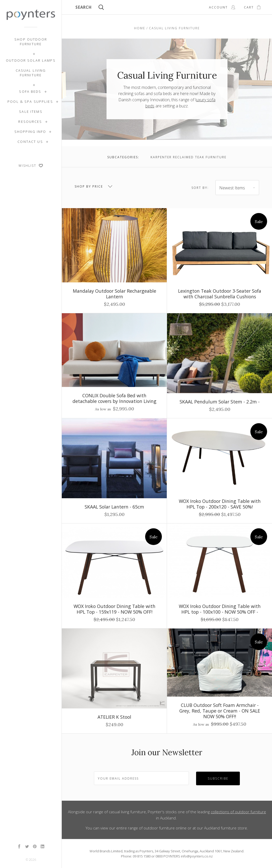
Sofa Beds (30, 91)
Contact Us (30, 142)
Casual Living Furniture (31, 73)
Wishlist (31, 166)
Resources (30, 122)
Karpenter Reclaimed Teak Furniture (188, 157)
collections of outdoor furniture (238, 812)
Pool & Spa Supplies (30, 101)
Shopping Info (30, 132)
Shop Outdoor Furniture (31, 42)
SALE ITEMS (31, 112)
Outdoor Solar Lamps (31, 60)
